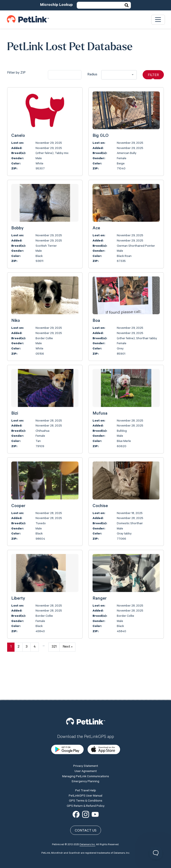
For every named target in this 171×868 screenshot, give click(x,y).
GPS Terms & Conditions (86, 770)
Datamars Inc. (87, 814)
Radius (92, 75)
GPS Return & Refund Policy (86, 775)
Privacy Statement (86, 736)
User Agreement (86, 741)
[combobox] (119, 75)
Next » (68, 647)
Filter (153, 76)
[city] (65, 75)
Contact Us (86, 800)
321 (54, 647)
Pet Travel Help (86, 760)
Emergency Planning (85, 751)
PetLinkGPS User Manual (85, 765)
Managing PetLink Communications (86, 746)
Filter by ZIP (16, 73)
